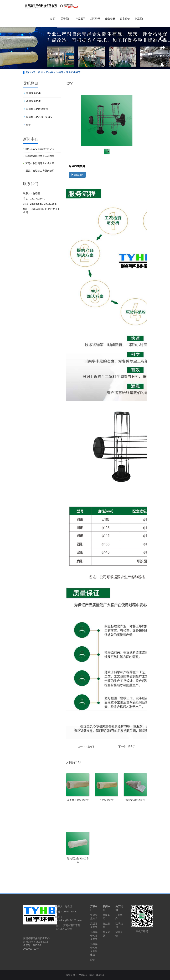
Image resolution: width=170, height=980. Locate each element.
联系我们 (140, 19)
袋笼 (61, 72)
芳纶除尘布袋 (106, 800)
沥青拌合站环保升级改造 (39, 117)
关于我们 (66, 19)
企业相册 (110, 19)
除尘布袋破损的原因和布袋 (40, 156)
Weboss (83, 975)
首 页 (53, 19)
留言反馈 (125, 19)
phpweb (100, 975)
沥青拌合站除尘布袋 (78, 800)
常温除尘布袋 (33, 93)
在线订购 (77, 175)
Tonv (91, 975)
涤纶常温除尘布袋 (135, 800)
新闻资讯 (95, 19)
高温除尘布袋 (33, 101)
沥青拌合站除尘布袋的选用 (40, 171)
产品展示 (80, 19)
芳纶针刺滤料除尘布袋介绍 (40, 163)
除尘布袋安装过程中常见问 (40, 149)
